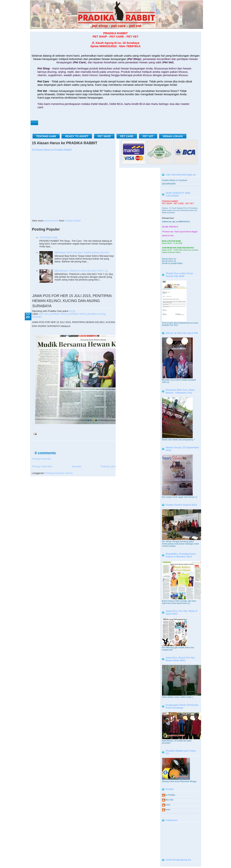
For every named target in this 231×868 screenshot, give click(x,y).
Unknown (166, 805)
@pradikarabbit (169, 184)
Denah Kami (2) (169, 261)
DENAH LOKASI (173, 136)
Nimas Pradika (169, 795)
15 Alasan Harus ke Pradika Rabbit (52, 150)
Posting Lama (108, 466)
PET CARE (127, 136)
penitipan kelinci (78, 314)
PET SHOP (104, 136)
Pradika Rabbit (73, 221)
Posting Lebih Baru (42, 466)
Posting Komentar (42, 459)
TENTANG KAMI (46, 136)
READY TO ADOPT (77, 136)
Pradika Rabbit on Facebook (175, 180)
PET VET (148, 136)
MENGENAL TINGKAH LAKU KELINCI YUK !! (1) (81, 271)
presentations (51, 221)
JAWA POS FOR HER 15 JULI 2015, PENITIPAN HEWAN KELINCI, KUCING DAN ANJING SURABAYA (72, 301)
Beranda (76, 466)
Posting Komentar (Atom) (59, 473)
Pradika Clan (168, 800)
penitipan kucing (96, 314)
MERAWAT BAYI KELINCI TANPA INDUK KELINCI (82, 253)
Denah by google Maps (172, 263)
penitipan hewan (59, 314)
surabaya (37, 317)
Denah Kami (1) (169, 259)
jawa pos (44, 314)
